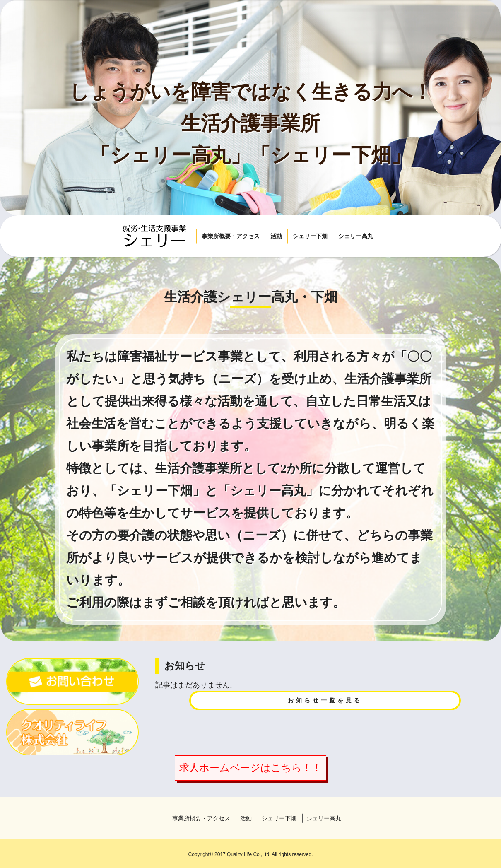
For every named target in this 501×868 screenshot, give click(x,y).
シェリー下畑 (310, 236)
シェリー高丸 (356, 236)
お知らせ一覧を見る (325, 700)
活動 (276, 236)
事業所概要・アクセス (231, 236)
